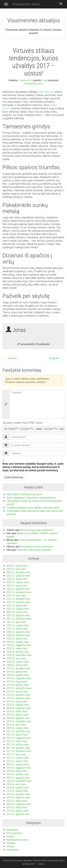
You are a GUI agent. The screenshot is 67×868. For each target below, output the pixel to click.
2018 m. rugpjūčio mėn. (19, 708)
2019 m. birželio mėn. (18, 685)
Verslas (10, 846)
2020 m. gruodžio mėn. (19, 632)
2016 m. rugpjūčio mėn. (19, 768)
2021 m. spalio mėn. (17, 605)
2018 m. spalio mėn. (17, 702)
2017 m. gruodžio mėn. (19, 731)
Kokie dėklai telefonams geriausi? (24, 494)
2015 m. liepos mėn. (17, 807)
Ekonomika (12, 830)
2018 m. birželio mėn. (18, 715)
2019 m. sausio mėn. (17, 692)
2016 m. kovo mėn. (16, 784)
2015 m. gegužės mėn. (18, 814)
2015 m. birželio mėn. (18, 811)
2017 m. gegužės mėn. (18, 748)
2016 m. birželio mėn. (18, 774)
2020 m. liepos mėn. (17, 649)
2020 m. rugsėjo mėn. (18, 642)
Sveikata (11, 843)
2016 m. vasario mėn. (18, 788)
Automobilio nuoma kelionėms (37, 547)
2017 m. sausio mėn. (17, 761)
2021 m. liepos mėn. (17, 612)
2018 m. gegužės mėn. (18, 718)
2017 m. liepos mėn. (17, 741)
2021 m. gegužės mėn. (18, 615)
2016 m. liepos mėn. (17, 771)
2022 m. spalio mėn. (17, 579)
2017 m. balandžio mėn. (19, 751)
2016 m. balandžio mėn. (19, 781)
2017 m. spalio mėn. (17, 735)
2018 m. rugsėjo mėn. (18, 705)
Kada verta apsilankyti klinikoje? (34, 550)
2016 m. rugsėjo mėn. (18, 764)
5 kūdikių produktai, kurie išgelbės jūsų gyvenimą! (33, 508)
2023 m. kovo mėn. (16, 569)
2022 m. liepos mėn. (17, 586)
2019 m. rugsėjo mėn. (18, 675)
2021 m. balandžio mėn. (19, 619)
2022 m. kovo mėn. (16, 596)
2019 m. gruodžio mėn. (19, 668)
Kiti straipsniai (14, 833)
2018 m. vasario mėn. (18, 728)
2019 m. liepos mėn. (17, 682)
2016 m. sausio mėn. (17, 791)
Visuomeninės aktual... (27, 4)
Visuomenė (12, 850)
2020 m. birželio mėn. (18, 652)
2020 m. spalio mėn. (17, 639)
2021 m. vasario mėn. (18, 625)
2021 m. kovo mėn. (16, 622)
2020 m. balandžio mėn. (19, 655)
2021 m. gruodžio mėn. (19, 599)
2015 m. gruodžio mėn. (19, 794)
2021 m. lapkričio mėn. (19, 602)
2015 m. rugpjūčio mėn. (19, 804)
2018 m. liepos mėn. (17, 711)
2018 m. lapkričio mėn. (19, 698)
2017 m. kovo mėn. (16, 754)
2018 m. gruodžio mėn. (19, 695)
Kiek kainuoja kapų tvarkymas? (37, 530)
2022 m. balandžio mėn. (19, 592)
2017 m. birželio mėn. (18, 745)
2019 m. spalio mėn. (17, 672)
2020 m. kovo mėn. (16, 658)
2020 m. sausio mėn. (17, 665)
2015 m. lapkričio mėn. (19, 798)
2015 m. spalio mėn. (17, 801)
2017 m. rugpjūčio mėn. (19, 738)
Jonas (44, 80)
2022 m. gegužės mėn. (18, 589)
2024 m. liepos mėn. (17, 566)
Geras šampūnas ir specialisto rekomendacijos (31, 498)
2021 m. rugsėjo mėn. (18, 609)
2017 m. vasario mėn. (18, 758)
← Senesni (11, 358)
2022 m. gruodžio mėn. (19, 572)
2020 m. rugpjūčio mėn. (19, 645)
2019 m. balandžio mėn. (19, 688)
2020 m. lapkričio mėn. (19, 635)
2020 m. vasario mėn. (18, 662)
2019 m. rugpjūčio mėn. (19, 678)
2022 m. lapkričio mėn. (19, 576)
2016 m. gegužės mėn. (18, 778)
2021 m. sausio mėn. (17, 629)
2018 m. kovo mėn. (16, 725)
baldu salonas (46, 92)
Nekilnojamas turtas (33, 84)
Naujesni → (56, 358)
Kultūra (10, 836)
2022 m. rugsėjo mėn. (18, 582)
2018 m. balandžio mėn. (19, 721)
